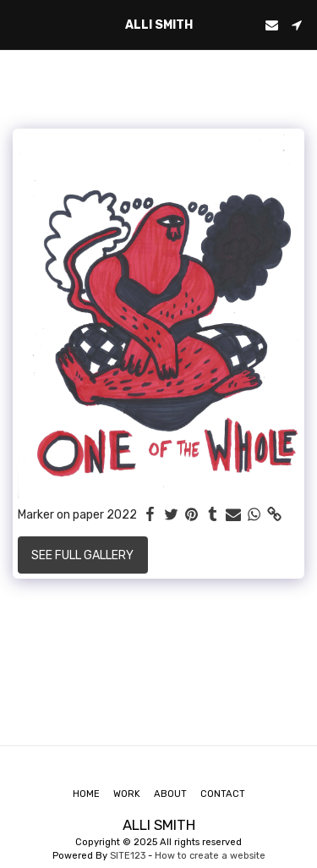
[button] (19, 25)
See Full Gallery (82, 555)
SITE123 (128, 856)
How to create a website (210, 856)
